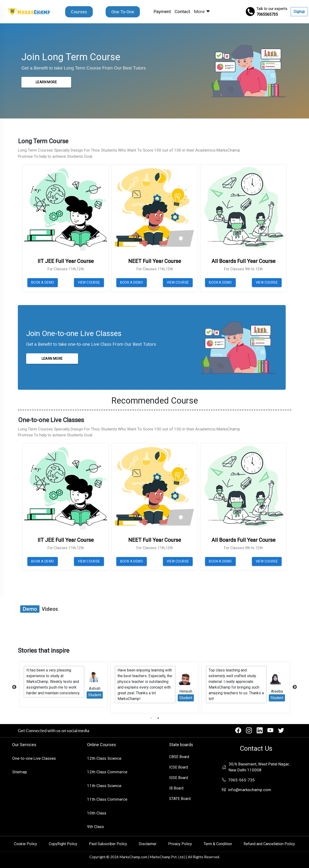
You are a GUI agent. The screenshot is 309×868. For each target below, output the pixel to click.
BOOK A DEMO (43, 282)
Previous (14, 687)
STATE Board (180, 799)
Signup (299, 12)
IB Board (176, 788)
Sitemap (20, 772)
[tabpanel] (154, 687)
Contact (182, 12)
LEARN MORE (46, 82)
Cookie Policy (26, 844)
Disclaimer (148, 844)
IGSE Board (179, 778)
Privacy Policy (180, 844)
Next (295, 687)
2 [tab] (158, 718)
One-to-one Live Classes (34, 758)
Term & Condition (218, 844)
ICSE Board (179, 767)
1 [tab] (151, 718)
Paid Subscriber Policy (108, 844)
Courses (79, 12)
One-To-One (123, 12)
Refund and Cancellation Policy (269, 844)
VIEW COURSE (89, 282)
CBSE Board (179, 757)
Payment (163, 11)
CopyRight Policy (63, 844)
